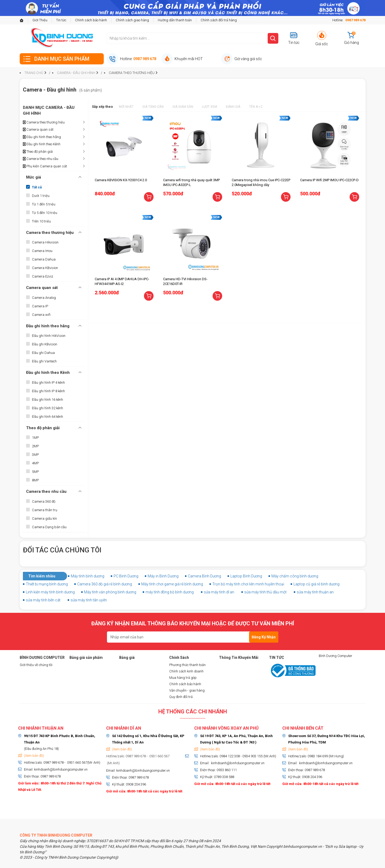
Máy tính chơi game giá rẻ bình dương (172, 584)
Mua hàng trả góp (183, 678)
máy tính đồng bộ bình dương (170, 592)
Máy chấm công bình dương (295, 576)
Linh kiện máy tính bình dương (50, 592)
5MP (35, 472)
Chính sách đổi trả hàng (219, 20)
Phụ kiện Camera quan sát (45, 166)
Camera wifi (41, 315)
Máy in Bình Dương (163, 576)
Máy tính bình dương (88, 576)
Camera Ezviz (43, 276)
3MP (35, 455)
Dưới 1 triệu (41, 196)
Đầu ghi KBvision (45, 344)
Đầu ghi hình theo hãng (42, 137)
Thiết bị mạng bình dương (47, 584)
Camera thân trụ (45, 510)
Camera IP (40, 306)
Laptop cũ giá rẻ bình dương (316, 584)
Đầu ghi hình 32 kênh (47, 408)
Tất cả (37, 187)
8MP (35, 480)
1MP (35, 438)
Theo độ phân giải (38, 152)
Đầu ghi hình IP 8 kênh (48, 391)
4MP (35, 463)
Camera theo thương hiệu (44, 122)
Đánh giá (233, 107)
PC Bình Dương (126, 576)
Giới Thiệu (40, 20)
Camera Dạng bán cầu (49, 527)
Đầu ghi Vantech (44, 361)
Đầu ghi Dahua (43, 353)
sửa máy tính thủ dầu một (265, 592)
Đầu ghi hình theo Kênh (42, 144)
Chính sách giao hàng (132, 20)
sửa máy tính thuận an (315, 592)
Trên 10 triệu (41, 221)
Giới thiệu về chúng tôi (36, 665)
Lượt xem (210, 107)
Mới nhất (126, 107)
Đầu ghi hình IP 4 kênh (48, 383)
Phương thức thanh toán (187, 665)
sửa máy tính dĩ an (219, 592)
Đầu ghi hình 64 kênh (47, 417)
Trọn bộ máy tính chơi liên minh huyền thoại (248, 584)
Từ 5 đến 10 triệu (45, 213)
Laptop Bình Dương (246, 576)
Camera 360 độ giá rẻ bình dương (105, 584)
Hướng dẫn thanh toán (175, 20)
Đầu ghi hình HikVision (49, 336)
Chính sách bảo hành (91, 20)
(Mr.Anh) (113, 763)
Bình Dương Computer (336, 656)
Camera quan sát (38, 130)
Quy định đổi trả (181, 697)
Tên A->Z (256, 107)
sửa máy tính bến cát (43, 600)
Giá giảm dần (183, 107)
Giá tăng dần (153, 107)
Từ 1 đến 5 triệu (44, 204)
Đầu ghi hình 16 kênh (47, 400)
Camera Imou (42, 251)
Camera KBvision (45, 268)
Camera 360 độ (44, 501)
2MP (35, 446)
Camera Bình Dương (204, 576)
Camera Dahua (44, 259)
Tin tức (61, 20)
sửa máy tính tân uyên (89, 600)
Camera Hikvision (45, 242)
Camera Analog (44, 298)
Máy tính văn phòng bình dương (110, 592)
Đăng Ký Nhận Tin (264, 639)
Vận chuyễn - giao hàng (187, 690)
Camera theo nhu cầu (41, 159)
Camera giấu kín (44, 518)
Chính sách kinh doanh (186, 671)
